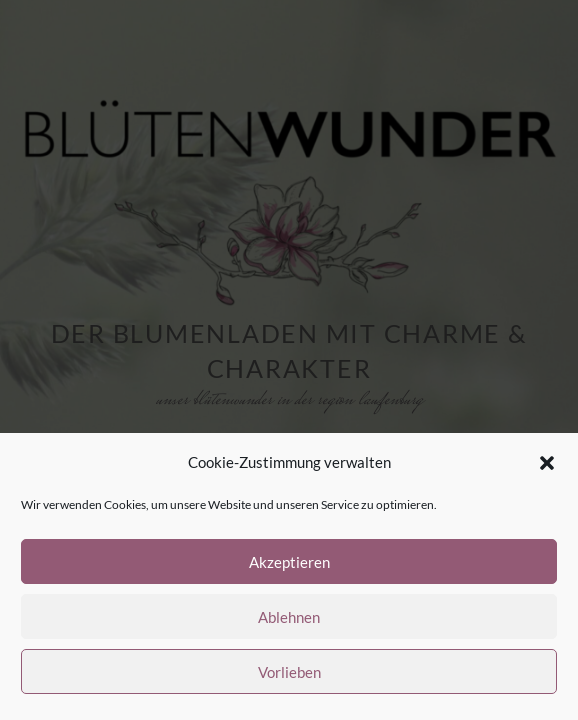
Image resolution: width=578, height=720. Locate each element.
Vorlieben (289, 672)
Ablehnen (289, 617)
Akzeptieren (289, 562)
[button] (547, 463)
